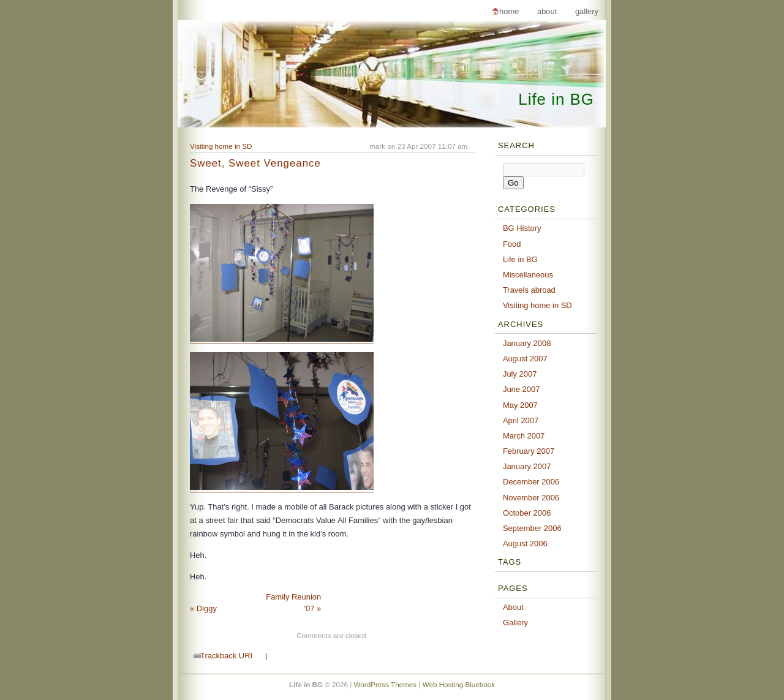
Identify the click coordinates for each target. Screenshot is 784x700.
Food (512, 244)
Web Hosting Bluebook (459, 684)
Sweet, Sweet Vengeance (255, 163)
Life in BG (556, 99)
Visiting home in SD (221, 146)
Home (509, 11)
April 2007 (521, 420)
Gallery (587, 11)
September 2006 (532, 528)
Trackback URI (226, 656)
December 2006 (531, 482)
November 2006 (531, 498)
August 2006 (525, 544)
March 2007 (524, 436)
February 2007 (529, 451)
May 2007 (520, 405)
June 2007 (522, 389)
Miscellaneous (528, 275)
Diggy (203, 608)
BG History (522, 228)
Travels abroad (529, 290)
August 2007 (525, 359)
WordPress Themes (386, 684)
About (547, 11)
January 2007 (527, 466)
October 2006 (527, 513)
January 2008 (527, 343)
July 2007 (520, 374)
